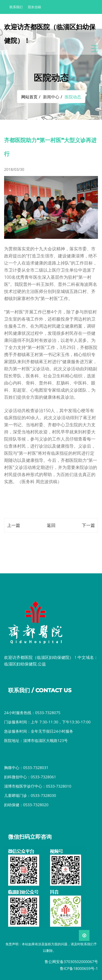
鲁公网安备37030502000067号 (71, 962)
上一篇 (14, 525)
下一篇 (88, 525)
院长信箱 (35, 7)
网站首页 (29, 97)
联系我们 (16, 7)
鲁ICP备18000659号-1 (79, 968)
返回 (51, 525)
